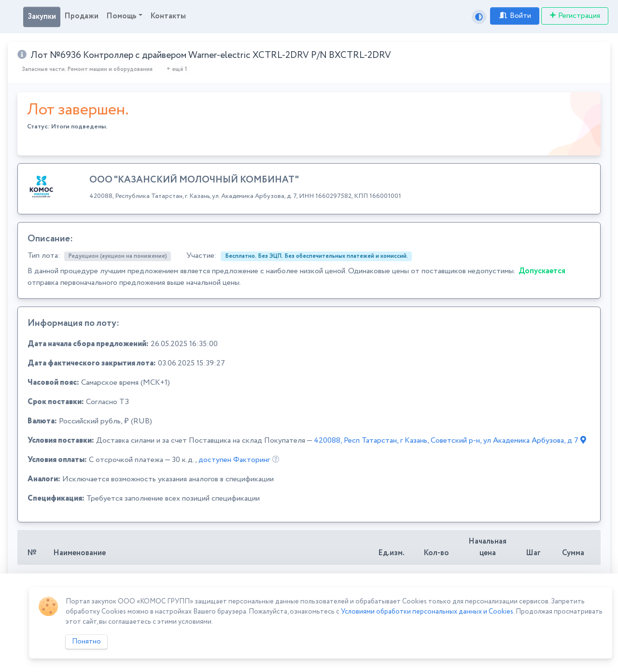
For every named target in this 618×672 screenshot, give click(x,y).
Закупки (42, 17)
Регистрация (575, 16)
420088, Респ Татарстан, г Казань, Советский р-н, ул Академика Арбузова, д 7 (450, 441)
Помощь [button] (121, 16)
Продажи (81, 16)
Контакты (168, 16)
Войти (515, 16)
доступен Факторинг (234, 460)
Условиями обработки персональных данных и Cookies (427, 612)
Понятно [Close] (86, 642)
